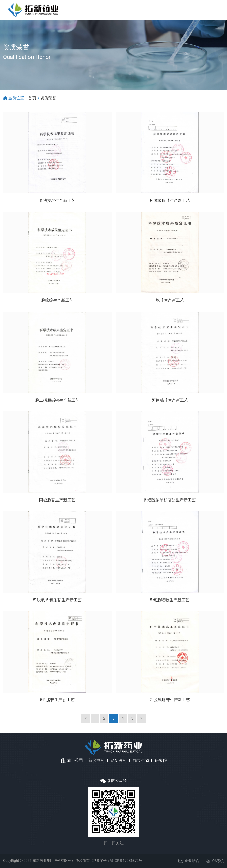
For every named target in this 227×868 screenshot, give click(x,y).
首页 (32, 98)
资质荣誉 (48, 98)
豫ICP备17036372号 (126, 861)
